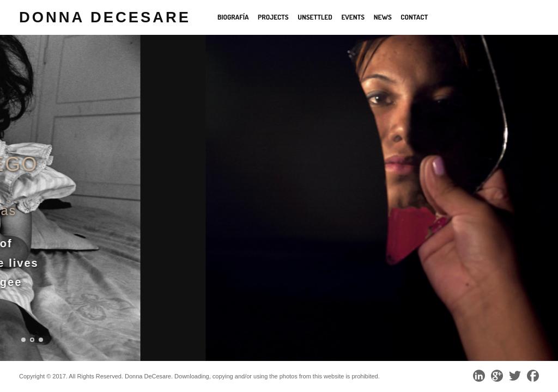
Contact (414, 17)
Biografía (233, 17)
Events (353, 17)
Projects (273, 17)
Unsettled (315, 17)
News (383, 17)
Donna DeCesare (105, 17)
